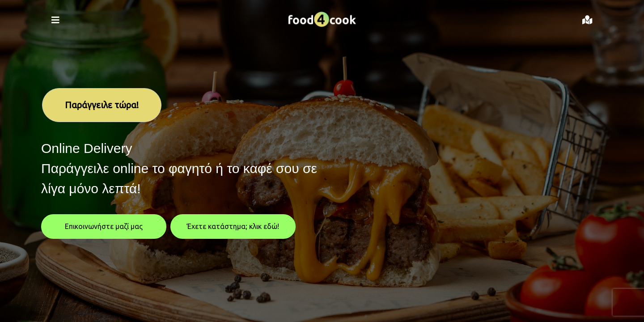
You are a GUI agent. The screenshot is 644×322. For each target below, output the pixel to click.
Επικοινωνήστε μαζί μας (104, 226)
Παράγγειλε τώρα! (102, 105)
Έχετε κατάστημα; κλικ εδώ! (233, 226)
